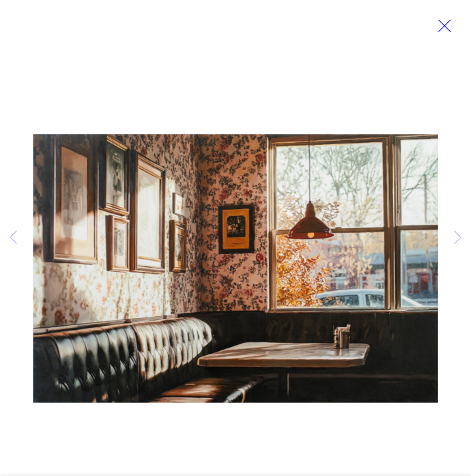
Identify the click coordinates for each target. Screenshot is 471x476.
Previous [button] (13, 238)
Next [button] (458, 238)
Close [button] (446, 30)
